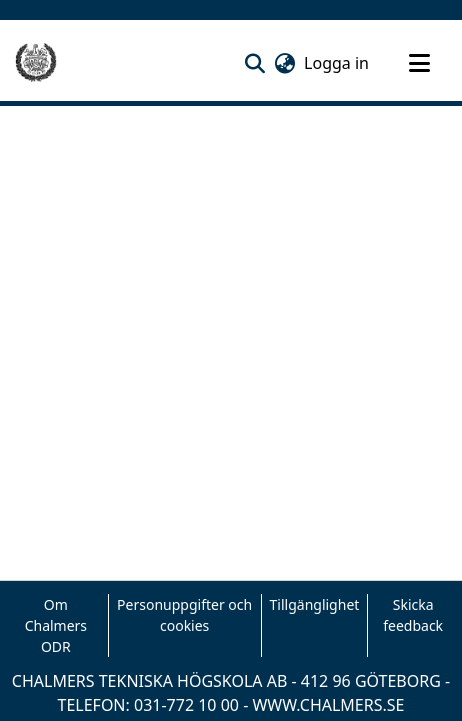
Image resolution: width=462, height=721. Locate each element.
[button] (254, 63)
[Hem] (36, 63)
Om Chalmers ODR (56, 625)
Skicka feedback (413, 615)
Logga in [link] (337, 63)
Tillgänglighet (315, 604)
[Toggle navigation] (419, 63)
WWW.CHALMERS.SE (328, 705)
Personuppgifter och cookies (184, 615)
